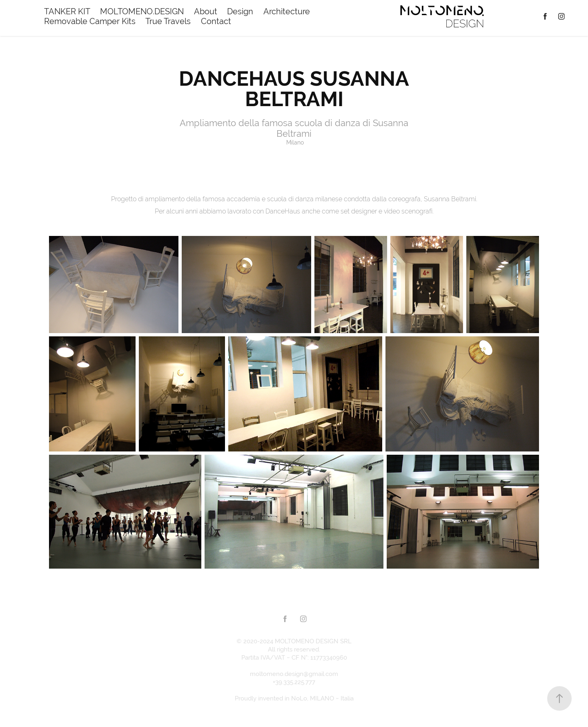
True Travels (168, 21)
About (206, 11)
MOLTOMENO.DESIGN (142, 11)
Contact (216, 21)
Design (240, 11)
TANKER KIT (67, 11)
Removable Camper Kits (90, 21)
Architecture (287, 11)
